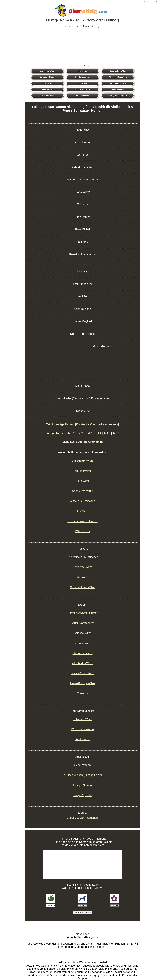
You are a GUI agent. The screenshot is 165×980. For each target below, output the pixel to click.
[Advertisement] (82, 47)
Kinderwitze (82, 739)
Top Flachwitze (83, 471)
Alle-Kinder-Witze (47, 96)
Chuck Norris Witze (82, 623)
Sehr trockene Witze (82, 587)
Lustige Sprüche (82, 77)
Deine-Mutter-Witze (83, 673)
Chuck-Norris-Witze (82, 89)
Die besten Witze (47, 71)
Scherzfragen (83, 765)
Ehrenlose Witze (83, 653)
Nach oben (82, 934)
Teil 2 (80, 433)
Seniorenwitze (118, 89)
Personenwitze (82, 643)
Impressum (148, 2)
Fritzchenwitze (82, 96)
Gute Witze (47, 83)
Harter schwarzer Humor (82, 521)
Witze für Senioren (82, 729)
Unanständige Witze (118, 83)
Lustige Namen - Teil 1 (60, 433)
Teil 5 (107, 433)
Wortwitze (83, 577)
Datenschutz (158, 2)
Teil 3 (89, 433)
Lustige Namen (82, 785)
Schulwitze (83, 83)
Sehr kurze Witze (83, 491)
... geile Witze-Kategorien (82, 818)
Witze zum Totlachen (118, 77)
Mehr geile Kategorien (118, 96)
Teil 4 (98, 433)
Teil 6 (116, 433)
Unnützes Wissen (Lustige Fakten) (83, 775)
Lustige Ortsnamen (90, 442)
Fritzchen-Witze (83, 719)
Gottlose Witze (82, 633)
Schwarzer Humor (47, 77)
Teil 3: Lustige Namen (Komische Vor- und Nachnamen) (83, 424)
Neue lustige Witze (118, 71)
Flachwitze (83, 71)
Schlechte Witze (82, 567)
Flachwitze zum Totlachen (82, 557)
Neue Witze (82, 481)
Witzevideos (47, 89)
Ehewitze (82, 693)
